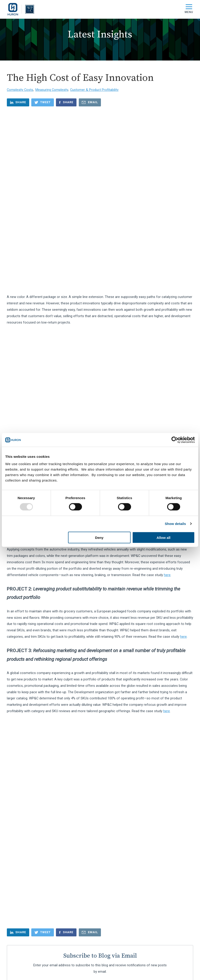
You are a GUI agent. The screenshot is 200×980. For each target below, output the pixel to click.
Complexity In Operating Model (32, 672)
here (167, 338)
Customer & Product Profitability (94, 90)
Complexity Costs (20, 90)
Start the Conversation (100, 950)
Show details (175, 524)
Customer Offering (23, 701)
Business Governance (26, 642)
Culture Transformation (27, 686)
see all (14, 718)
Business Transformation (28, 649)
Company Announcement (28, 657)
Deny (99, 537)
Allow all (164, 537)
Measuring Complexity (52, 90)
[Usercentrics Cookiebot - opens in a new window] (175, 440)
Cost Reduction (21, 679)
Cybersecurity (20, 709)
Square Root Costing (84, 251)
